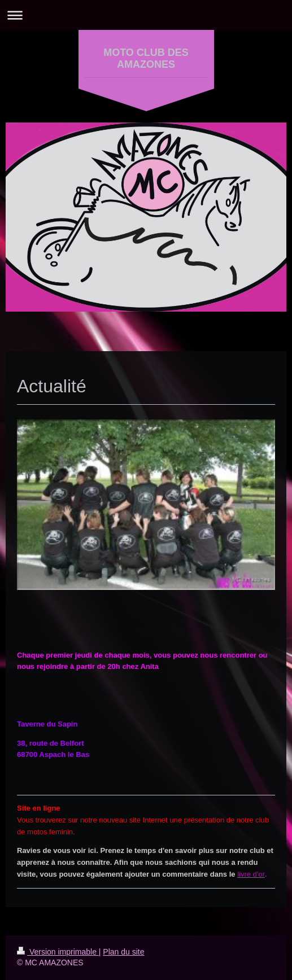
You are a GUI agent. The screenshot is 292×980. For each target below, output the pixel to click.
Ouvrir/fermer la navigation (146, 15)
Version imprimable (58, 952)
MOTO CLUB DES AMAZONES (146, 58)
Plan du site (123, 952)
